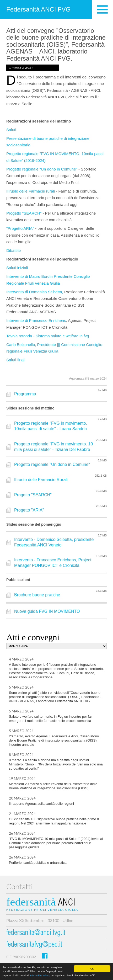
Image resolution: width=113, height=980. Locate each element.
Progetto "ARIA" (29, 510)
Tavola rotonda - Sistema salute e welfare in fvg (48, 336)
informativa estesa (40, 975)
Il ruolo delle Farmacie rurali (31, 191)
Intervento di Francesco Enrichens (36, 320)
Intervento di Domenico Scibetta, (35, 292)
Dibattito (14, 250)
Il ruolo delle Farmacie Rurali (41, 480)
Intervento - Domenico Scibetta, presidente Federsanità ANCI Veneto (54, 542)
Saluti (12, 130)
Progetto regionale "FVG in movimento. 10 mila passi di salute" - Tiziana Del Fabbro (53, 447)
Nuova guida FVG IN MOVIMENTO (47, 611)
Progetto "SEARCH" (24, 213)
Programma (25, 394)
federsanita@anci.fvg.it (36, 933)
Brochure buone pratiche (37, 595)
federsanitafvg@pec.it (34, 945)
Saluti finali (16, 360)
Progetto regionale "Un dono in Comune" (42, 169)
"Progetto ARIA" (21, 228)
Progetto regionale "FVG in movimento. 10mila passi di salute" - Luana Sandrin (51, 426)
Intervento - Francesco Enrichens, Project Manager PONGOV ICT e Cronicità (53, 563)
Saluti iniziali (18, 268)
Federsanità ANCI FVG (38, 9)
